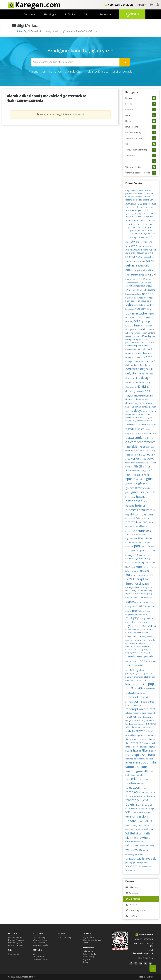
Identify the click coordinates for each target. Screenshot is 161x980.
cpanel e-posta (136, 339)
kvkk (152, 575)
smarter (137, 743)
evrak (135, 459)
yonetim (145, 863)
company (132, 333)
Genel (141, 115)
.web (134, 246)
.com (145, 207)
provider (129, 702)
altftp (150, 270)
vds (128, 812)
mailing (141, 606)
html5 (151, 510)
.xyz (154, 250)
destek (128, 383)
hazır (129, 501)
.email (134, 210)
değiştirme (133, 373)
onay (144, 637)
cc (126, 317)
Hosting (141, 121)
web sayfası (134, 825)
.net (135, 224)
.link (147, 217)
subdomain (147, 762)
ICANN (150, 515)
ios (148, 531)
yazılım (142, 858)
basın (128, 301)
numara (129, 633)
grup (145, 484)
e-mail (130, 429)
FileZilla (139, 466)
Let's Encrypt (135, 579)
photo (142, 670)
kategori (143, 559)
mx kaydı (129, 622)
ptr (136, 701)
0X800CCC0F (142, 253)
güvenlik (149, 492)
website (148, 829)
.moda (142, 221)
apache (129, 279)
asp (149, 283)
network (129, 630)
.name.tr (129, 224)
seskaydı (149, 731)
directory (144, 382)
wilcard (129, 842)
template (132, 792)
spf (137, 755)
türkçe (141, 800)
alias (132, 270)
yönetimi (132, 866)
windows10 (134, 850)
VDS (141, 161)
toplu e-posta (138, 796)
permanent (151, 661)
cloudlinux (133, 325)
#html (133, 253)
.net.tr (140, 224)
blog (149, 309)
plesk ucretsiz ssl (140, 684)
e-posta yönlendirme (141, 435)
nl (134, 630)
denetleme (130, 378)
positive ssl (151, 689)
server (140, 731)
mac (141, 597)
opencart (129, 640)
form (134, 471)
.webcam (149, 246)
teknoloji (146, 779)
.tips (136, 238)
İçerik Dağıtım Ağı (138, 518)
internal (146, 527)
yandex (145, 854)
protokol (145, 697)
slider (128, 743)
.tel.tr (131, 238)
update (141, 808)
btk (153, 309)
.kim (140, 217)
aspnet (136, 286)
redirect (149, 709)
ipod (137, 546)
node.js (139, 630)
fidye (132, 463)
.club (136, 207)
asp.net (129, 286)
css (146, 361)
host (145, 501)
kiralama (136, 563)
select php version (133, 727)
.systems (148, 234)
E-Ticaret (141, 109)
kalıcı (150, 555)
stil (127, 763)
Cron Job (129, 362)
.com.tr (150, 207)
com (134, 330)
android (150, 274)
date (147, 365)
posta (130, 693)
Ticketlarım (132, 887)
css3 (152, 361)
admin (142, 261)
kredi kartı (151, 567)
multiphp (132, 618)
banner (147, 294)
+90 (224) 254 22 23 (119, 5)
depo (138, 378)
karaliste (129, 559)
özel (139, 646)
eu (152, 455)
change (147, 321)
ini (131, 527)
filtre (128, 470)
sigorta (140, 736)
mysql (130, 626)
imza (127, 527)
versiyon (140, 821)
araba (148, 279)
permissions (134, 665)
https (142, 514)
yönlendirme (143, 867)
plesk (147, 677)
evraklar (143, 459)
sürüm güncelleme (139, 771)
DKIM (142, 386)
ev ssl (128, 459)
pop (151, 684)
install (137, 526)
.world (146, 250)
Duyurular (132, 893)
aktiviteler (140, 266)
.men (131, 221)
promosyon (140, 693)
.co (140, 207)
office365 (137, 633)
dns (127, 391)
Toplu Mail (141, 155)
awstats (149, 286)
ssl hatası (129, 759)
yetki (139, 863)
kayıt (149, 559)
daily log (129, 365)
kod (133, 567)
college (129, 330)
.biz (139, 203)
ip (151, 531)
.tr (150, 237)
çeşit (144, 317)
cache (143, 313)
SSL (141, 144)
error (128, 455)
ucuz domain (142, 805)
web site (146, 826)
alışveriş (139, 270)
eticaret (144, 454)
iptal (142, 546)
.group (128, 213)
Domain (141, 98)
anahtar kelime (137, 275)
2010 (151, 253)
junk (135, 555)
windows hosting (146, 846)
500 (131, 257)
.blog (150, 204)
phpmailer (138, 677)
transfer (132, 800)
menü (136, 611)
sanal (154, 721)
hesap (138, 501)
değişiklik (147, 369)
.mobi (136, 221)
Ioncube (139, 531)
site (146, 739)
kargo (136, 559)
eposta (147, 450)
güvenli (136, 492)
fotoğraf (144, 471)
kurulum (144, 571)
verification (136, 812)
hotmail (141, 505)
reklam (136, 713)
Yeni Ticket (132, 916)
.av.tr (128, 204)
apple (141, 279)
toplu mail (149, 796)
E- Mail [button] (69, 14)
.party (134, 227)
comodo (142, 329)
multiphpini (145, 619)
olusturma (133, 636)
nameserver (144, 626)
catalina (151, 314)
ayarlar (131, 289)
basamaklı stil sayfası (143, 298)
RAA (127, 705)
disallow (129, 387)
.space (134, 234)
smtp (128, 747)
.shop (152, 230)
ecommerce (147, 442)
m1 (132, 598)
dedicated (132, 369)
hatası (146, 497)
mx (152, 619)
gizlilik (143, 479)
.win (135, 250)
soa (132, 747)
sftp (127, 736)
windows (132, 845)
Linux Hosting (141, 127)
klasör (128, 567)
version (131, 816)
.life (144, 217)
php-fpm (129, 677)
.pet (139, 227)
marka (150, 607)
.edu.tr (128, 210)
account (147, 257)
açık (153, 257)
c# (137, 314)
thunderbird (145, 792)
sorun (137, 747)
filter (148, 466)
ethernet (134, 455)
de (150, 365)
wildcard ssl (138, 842)
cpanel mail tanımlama (135, 357)
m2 (135, 598)
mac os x (148, 598)
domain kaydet (134, 403)
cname (151, 326)
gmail (150, 479)
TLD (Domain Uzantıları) (141, 150)
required (151, 713)
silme (153, 736)
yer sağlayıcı (131, 863)
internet (129, 531)
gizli (138, 479)
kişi (143, 562)
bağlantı (152, 290)
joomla (150, 550)
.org (150, 224)
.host (144, 213)
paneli (139, 656)
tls (130, 796)
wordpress (129, 855)
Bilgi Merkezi (133, 899)
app (134, 279)
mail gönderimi (146, 602)
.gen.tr (140, 210)
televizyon (133, 787)
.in (148, 213)
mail (137, 602)
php (139, 673)
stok (130, 763)
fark (127, 463)
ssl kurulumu (140, 759)
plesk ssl (138, 680)
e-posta (140, 429)
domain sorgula (141, 407)
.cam (127, 207)
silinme (147, 736)
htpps (128, 515)
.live (152, 217)
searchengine (140, 724)
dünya (142, 418)
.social (128, 234)
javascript (135, 551)
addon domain (132, 261)
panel (129, 656)
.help (139, 213)
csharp (137, 362)
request (143, 713)
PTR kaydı (143, 702)
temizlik (144, 788)
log (147, 594)
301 (127, 257)
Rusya (148, 721)
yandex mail (131, 859)
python (151, 702)
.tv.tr (137, 242)
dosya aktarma (132, 414)
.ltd (127, 221)
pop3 (129, 688)
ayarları (142, 289)
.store (141, 234)
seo (144, 727)
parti (127, 661)
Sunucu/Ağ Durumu (136, 910)
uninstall (129, 808)
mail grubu (130, 607)
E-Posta (141, 104)
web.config (130, 830)
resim (140, 717)
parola (149, 656)
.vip (151, 242)
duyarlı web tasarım (141, 421)
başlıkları (135, 301)
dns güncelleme (137, 391)
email (146, 447)
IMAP (145, 522)
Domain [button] (28, 14)
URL (146, 808)
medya (128, 611)
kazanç (128, 563)
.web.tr (141, 246)
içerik (128, 518)
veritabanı (146, 812)
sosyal (143, 747)
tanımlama (133, 779)
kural (136, 571)
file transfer (139, 463)
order (153, 640)
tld (127, 796)
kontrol (141, 567)
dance (136, 365)
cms (144, 325)
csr (142, 362)
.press (150, 227)
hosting (130, 506)
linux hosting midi (144, 587)
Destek (132, 14)
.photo (144, 227)
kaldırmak (143, 555)
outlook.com (131, 646)
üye (153, 808)
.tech (154, 234)
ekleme (137, 446)
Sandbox (129, 724)
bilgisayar (130, 309)
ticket (153, 792)
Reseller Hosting (141, 132)
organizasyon (131, 643)
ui (149, 805)
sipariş (135, 739)
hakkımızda (130, 497)
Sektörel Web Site (141, 138)
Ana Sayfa (24, 31)
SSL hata (148, 755)
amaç (128, 275)
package (145, 653)
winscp (146, 850)
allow (145, 270)
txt (146, 800)
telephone (141, 784)
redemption (134, 709)
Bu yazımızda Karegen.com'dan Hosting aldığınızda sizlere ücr (139, 197)
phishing (132, 670)
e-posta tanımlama (144, 434)
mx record (138, 622)
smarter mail (149, 743)
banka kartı (136, 294)
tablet (128, 775)
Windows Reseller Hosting (141, 173)
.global (147, 210)
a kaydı (138, 256)
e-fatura (153, 425)
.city (132, 207)
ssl (141, 755)
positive (139, 688)
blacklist (141, 309)
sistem (141, 739)
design (146, 378)
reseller (131, 717)
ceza (137, 321)
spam (129, 751)
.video (146, 242)
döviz (148, 414)
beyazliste (139, 305)
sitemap (152, 739)
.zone (128, 253)
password (135, 661)
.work (140, 250)
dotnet (142, 414)
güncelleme (134, 488)
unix (135, 808)
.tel (127, 238)
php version (147, 673)
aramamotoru (132, 283)
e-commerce (139, 424)
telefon (131, 783)
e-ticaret (132, 442)
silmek (128, 739)
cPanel (145, 336)
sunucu (131, 767)
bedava (143, 301)
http (134, 514)
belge (129, 304)
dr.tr (137, 418)
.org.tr (128, 227)
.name (150, 220)
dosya (138, 411)
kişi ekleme (151, 563)
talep (142, 775)
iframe (130, 522)
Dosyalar (131, 905)
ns (153, 630)
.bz (155, 204)
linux (148, 579)
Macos (130, 602)
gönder (129, 484)
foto (138, 471)
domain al (131, 399)
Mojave (129, 614)
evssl (151, 459)
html (142, 510)
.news (145, 224)
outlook (141, 643)
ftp (152, 470)
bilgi (152, 305)
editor (128, 447)
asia (145, 283)
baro (131, 298)
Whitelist (132, 833)
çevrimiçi (129, 321)
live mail (135, 594)
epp (154, 451)
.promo (133, 230)
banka (128, 294)
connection (142, 333)
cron (149, 357)
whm (139, 838)
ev (154, 455)
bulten (130, 313)
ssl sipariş (150, 759)
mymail (147, 622)
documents (139, 396)
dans (142, 365)
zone (151, 867)
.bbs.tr (133, 204)
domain (149, 396)
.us (141, 242)
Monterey (137, 614)
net (154, 626)
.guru (134, 213)
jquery (128, 555)
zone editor (131, 870)
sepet (149, 727)
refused (129, 713)
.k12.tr (134, 217)
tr (154, 796)
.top (146, 238)
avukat (142, 286)
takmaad (135, 775)
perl (143, 661)
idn (148, 518)
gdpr (128, 475)
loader (142, 594)
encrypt (139, 451)
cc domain (132, 317)
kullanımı (129, 571)
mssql (144, 614)
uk (151, 805)
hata (139, 497)
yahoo (136, 855)
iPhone (149, 538)
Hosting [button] (49, 14)
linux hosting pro (133, 591)
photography (131, 673)
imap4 (150, 522)
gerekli (133, 475)
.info (152, 213)
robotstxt (136, 721)
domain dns (143, 400)
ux (150, 808)
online (149, 637)
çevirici (149, 317)
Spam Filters (141, 750)
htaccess (132, 510)
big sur (147, 305)
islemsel (151, 546)
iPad (141, 538)
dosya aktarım (149, 411)
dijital (134, 383)
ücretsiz (131, 804)
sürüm (142, 767)
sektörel (151, 724)
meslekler (146, 611)
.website (129, 250)
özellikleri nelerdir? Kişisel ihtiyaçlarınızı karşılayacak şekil (138, 650)
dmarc (149, 387)
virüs (148, 821)
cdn (139, 317)
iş (146, 546)
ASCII (141, 283)
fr (149, 471)
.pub (139, 230)
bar (127, 298)
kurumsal (145, 575)
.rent (144, 230)
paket (152, 653)
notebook (147, 630)
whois (146, 838)
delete (150, 374)
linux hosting (135, 583)
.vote (128, 246)
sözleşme (151, 747)
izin (128, 550)
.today (141, 238)
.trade (128, 242)
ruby (143, 721)
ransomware (135, 705)
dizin (135, 387)
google (138, 483)
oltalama (146, 633)
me (155, 607)
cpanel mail (144, 349)
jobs (142, 551)
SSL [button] (86, 14)
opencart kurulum (142, 640)
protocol (132, 697)
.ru (148, 230)
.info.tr (128, 217)
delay (144, 374)
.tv (133, 241)
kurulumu (133, 575)
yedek (152, 858)
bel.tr (149, 301)
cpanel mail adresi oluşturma (138, 353)
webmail (139, 830)
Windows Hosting (141, 167)
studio (136, 763)
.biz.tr (145, 204)
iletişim (139, 522)
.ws (150, 250)
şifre (133, 735)
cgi (142, 321)
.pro (127, 230)
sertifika (130, 731)
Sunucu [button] (104, 14)
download (130, 418)
